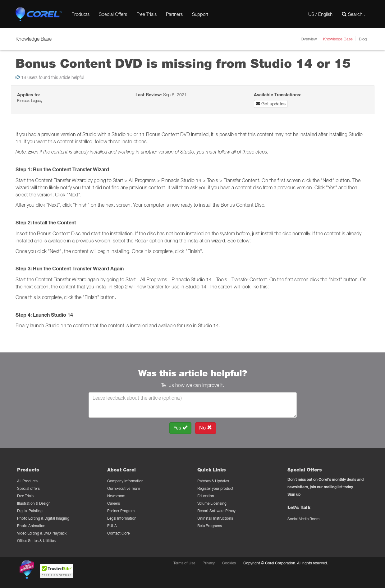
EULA (112, 526)
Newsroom (116, 496)
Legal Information (122, 518)
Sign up (294, 494)
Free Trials (147, 14)
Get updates (271, 104)
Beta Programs (210, 526)
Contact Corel (119, 533)
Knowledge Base (338, 39)
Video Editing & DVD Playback (42, 533)
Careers (114, 503)
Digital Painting (30, 511)
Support (200, 14)
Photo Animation (31, 526)
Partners (174, 14)
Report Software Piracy (216, 511)
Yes (180, 428)
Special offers (28, 488)
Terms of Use (184, 563)
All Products (27, 481)
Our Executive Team (124, 488)
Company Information (125, 481)
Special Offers (113, 14)
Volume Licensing (212, 503)
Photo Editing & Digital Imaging (43, 518)
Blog (363, 39)
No (206, 428)
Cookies (229, 563)
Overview (309, 39)
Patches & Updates (213, 481)
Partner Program (121, 511)
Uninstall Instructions (215, 518)
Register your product (215, 488)
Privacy (209, 563)
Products (80, 14)
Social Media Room (303, 519)
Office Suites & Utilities (36, 541)
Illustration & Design (34, 503)
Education (206, 496)
